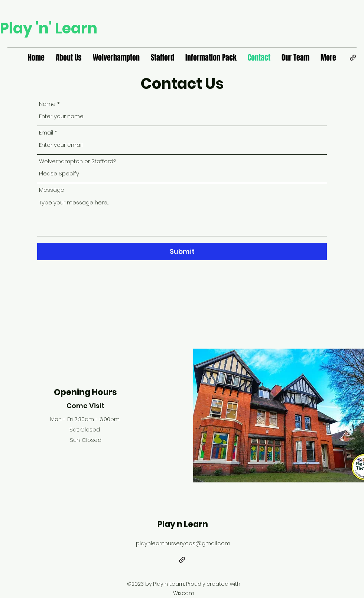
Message (52, 190)
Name (47, 104)
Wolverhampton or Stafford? (77, 161)
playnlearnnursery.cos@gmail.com (183, 543)
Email (46, 132)
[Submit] (182, 251)
